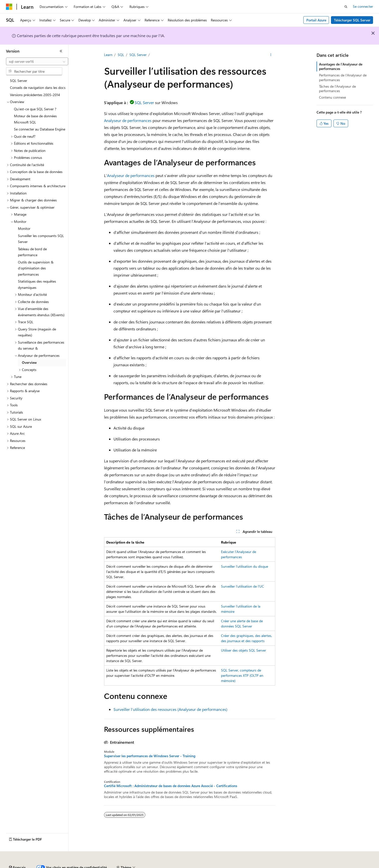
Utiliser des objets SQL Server (244, 650)
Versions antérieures (93, 865)
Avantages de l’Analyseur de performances (341, 66)
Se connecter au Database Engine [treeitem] (40, 129)
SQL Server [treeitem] (19, 81)
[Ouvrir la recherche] (346, 7)
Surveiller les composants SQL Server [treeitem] (41, 239)
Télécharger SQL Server (352, 20)
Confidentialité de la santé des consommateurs (224, 865)
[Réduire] (61, 51)
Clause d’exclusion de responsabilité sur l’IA (39, 865)
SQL (121, 55)
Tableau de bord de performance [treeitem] (32, 252)
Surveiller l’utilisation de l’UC (243, 586)
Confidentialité (168, 865)
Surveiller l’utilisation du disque (244, 566)
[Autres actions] (271, 55)
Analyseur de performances (128, 120)
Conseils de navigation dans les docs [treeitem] (38, 88)
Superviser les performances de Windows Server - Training (150, 756)
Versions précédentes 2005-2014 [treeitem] (35, 95)
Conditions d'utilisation (287, 865)
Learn (108, 55)
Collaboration (141, 865)
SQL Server (138, 55)
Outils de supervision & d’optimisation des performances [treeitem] (36, 268)
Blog (118, 865)
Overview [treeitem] (29, 362)
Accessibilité (319, 865)
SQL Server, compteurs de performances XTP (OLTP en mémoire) (242, 675)
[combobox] (37, 62)
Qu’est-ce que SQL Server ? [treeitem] (35, 109)
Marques (345, 865)
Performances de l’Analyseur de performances (343, 77)
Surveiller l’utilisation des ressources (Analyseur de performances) (170, 709)
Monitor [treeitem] (24, 228)
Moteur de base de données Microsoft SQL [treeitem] (35, 119)
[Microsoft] (9, 7)
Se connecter (363, 6)
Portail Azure (316, 20)
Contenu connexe (332, 97)
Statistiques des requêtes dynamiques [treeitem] (37, 284)
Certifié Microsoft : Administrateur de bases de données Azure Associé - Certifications (171, 786)
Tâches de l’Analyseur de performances (337, 89)
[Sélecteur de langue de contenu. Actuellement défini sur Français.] (17, 854)
